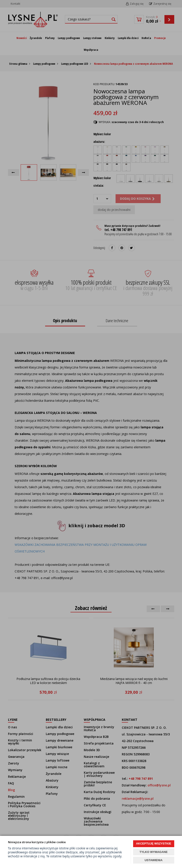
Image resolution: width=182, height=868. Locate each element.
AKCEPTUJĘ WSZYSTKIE (154, 844)
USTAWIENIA (154, 860)
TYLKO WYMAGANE (154, 852)
